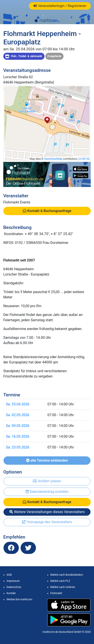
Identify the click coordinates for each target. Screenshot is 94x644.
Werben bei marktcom (19, 599)
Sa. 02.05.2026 (18, 415)
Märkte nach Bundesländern (67, 575)
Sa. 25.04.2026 (18, 404)
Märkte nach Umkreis (63, 587)
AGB (9, 575)
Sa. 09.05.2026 (18, 426)
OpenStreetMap (53, 159)
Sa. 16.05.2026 (18, 436)
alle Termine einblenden (47, 460)
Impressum (13, 581)
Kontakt (11, 593)
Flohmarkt (56, 593)
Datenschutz (14, 587)
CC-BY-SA (84, 159)
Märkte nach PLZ (60, 581)
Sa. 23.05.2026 (18, 447)
